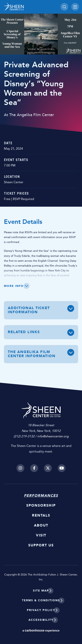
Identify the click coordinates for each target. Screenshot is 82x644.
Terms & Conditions (41, 600)
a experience (41, 630)
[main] (41, 195)
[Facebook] (34, 468)
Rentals (41, 515)
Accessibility (41, 620)
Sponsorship (41, 505)
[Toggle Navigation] (75, 7)
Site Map (41, 591)
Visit (41, 535)
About (41, 525)
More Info (14, 286)
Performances (41, 495)
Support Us (41, 545)
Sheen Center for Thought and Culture (31, 7)
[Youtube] (62, 468)
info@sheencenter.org (53, 436)
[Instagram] (20, 468)
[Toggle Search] (64, 7)
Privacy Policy (41, 610)
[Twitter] (48, 468)
